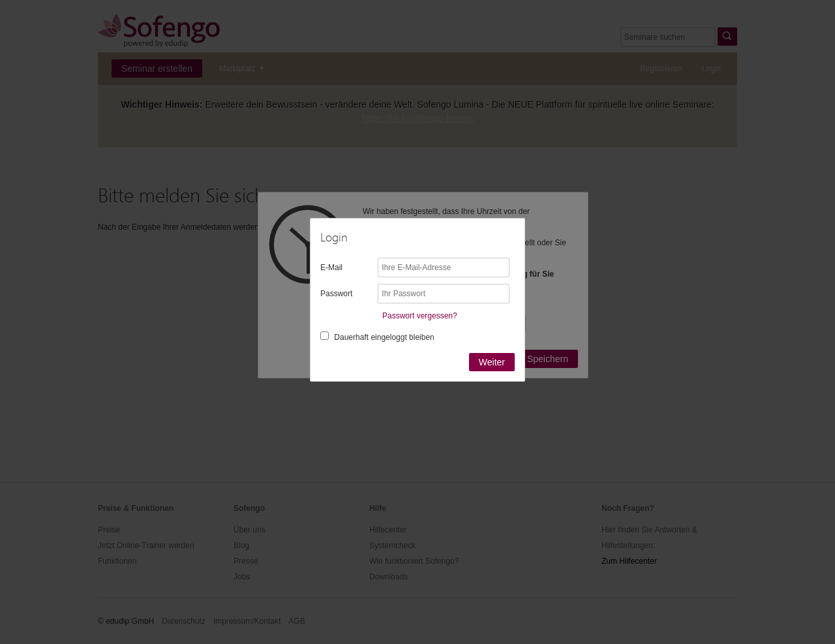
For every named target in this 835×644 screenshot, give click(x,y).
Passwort (336, 294)
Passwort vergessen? (420, 316)
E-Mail (331, 268)
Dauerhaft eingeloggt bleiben (384, 337)
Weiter (492, 362)
